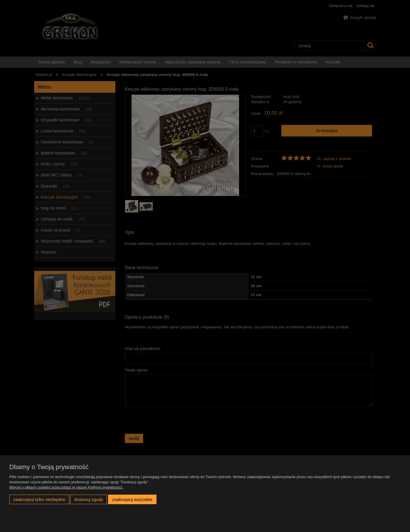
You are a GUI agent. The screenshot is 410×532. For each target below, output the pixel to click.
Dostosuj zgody (89, 499)
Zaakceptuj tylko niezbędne (39, 499)
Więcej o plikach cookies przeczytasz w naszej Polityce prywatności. (66, 487)
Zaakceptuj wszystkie (132, 499)
